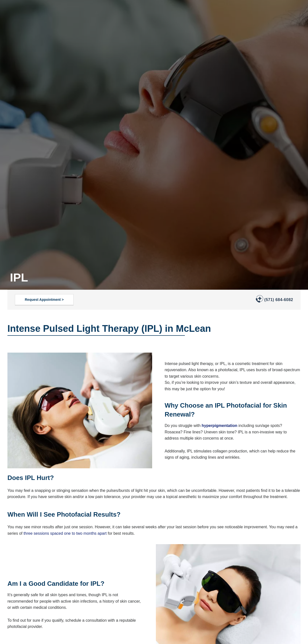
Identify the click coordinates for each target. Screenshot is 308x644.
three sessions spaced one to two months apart (65, 533)
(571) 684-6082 (279, 300)
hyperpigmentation (220, 426)
